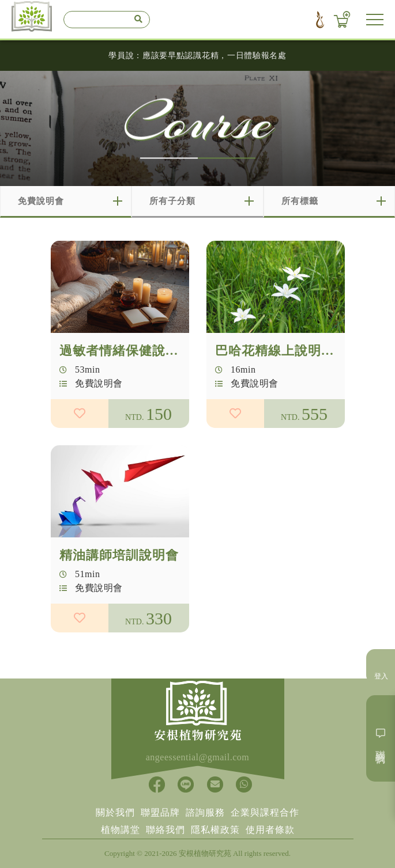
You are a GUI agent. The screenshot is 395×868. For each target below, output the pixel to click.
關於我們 (115, 812)
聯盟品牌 (160, 812)
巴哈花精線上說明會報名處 (295, 350)
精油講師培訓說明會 (119, 561)
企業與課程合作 (265, 812)
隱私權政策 (215, 830)
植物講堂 (121, 830)
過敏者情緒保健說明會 (126, 350)
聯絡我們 (165, 830)
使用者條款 (270, 830)
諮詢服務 (205, 812)
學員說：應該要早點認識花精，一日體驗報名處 (197, 55)
